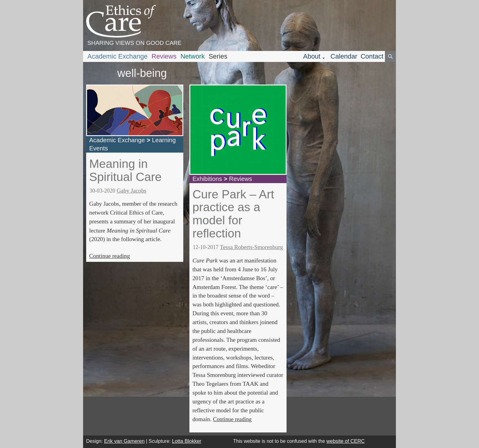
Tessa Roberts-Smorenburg (252, 247)
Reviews (164, 56)
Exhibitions (207, 179)
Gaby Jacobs (132, 191)
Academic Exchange (117, 56)
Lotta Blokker (187, 441)
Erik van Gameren (124, 441)
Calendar (344, 56)
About (312, 56)
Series (218, 56)
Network (193, 56)
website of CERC (345, 441)
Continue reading (110, 256)
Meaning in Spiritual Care (125, 170)
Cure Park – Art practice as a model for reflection (233, 214)
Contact (372, 56)
